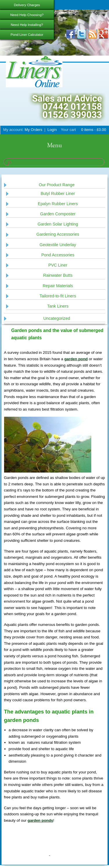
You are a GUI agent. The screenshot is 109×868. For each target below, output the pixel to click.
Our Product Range (57, 185)
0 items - (93, 130)
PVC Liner (58, 265)
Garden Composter (58, 214)
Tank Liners (58, 306)
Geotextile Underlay (58, 245)
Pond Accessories (58, 255)
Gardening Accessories (58, 234)
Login (52, 130)
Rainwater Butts (58, 275)
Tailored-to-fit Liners (58, 296)
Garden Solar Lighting (58, 224)
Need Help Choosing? (27, 15)
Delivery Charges (27, 5)
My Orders (34, 130)
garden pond (76, 359)
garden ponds (40, 820)
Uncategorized (57, 318)
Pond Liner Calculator (27, 34)
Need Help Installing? (27, 25)
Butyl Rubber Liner (58, 194)
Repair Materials (58, 286)
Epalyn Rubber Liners (58, 204)
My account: (13, 130)
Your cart (68, 130)
